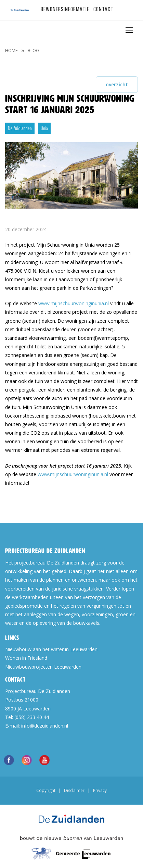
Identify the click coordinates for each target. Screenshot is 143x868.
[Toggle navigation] (129, 30)
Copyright (46, 790)
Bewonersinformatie (65, 10)
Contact (103, 10)
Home (11, 50)
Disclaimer (74, 790)
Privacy (100, 790)
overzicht (117, 84)
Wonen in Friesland (26, 658)
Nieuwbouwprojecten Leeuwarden (43, 667)
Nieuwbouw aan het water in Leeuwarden (51, 649)
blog (34, 50)
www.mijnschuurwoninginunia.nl (74, 303)
